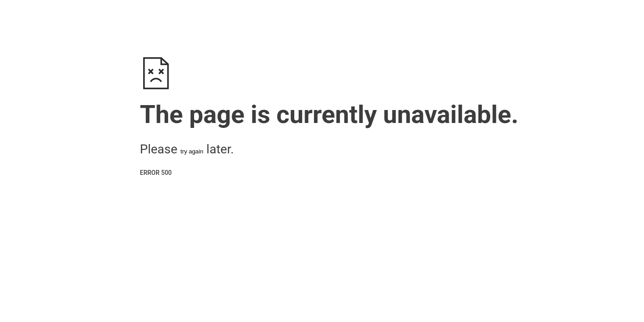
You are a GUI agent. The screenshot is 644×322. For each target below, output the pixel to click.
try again (192, 151)
